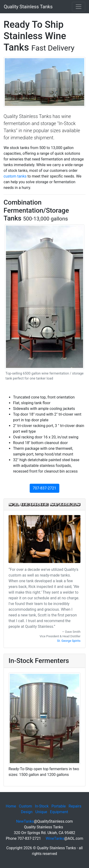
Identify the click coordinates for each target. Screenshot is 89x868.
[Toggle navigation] (79, 7)
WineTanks (55, 838)
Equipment (59, 812)
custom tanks (15, 176)
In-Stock (42, 806)
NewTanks (25, 821)
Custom (25, 806)
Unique (41, 812)
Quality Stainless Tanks (28, 7)
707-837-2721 (44, 488)
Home (11, 806)
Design (27, 812)
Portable (59, 806)
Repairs (75, 806)
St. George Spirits (69, 641)
